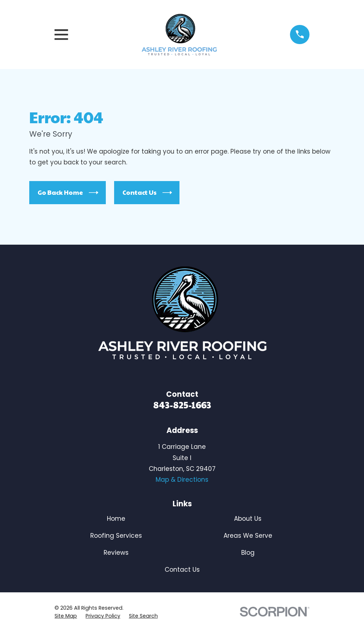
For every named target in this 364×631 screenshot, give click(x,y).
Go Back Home (68, 193)
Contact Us (147, 193)
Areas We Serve (248, 536)
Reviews (116, 553)
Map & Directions (182, 480)
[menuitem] (66, 616)
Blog (248, 553)
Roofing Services (116, 536)
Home (116, 519)
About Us (248, 519)
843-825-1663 (182, 405)
